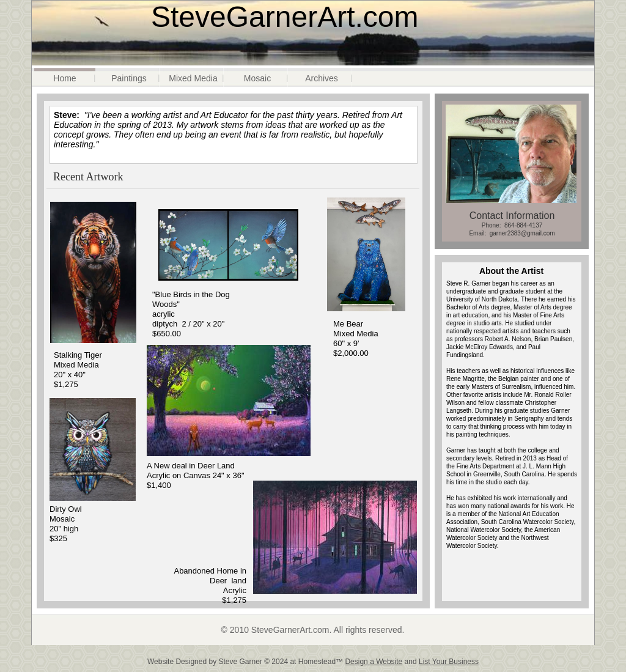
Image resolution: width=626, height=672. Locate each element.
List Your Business (449, 662)
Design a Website (374, 662)
